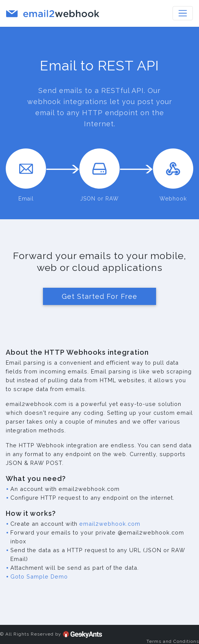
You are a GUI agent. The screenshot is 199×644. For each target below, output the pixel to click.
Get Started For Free (99, 296)
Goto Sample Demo (39, 576)
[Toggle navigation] (183, 13)
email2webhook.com (109, 524)
